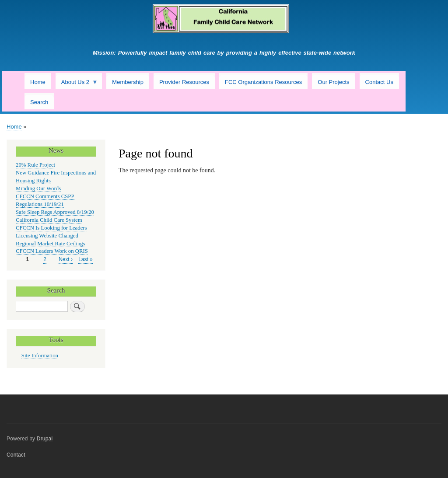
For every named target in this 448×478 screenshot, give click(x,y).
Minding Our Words (38, 188)
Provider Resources (184, 82)
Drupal (45, 439)
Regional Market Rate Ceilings (51, 244)
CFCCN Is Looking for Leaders (51, 228)
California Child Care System (49, 220)
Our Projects (333, 82)
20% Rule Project (35, 165)
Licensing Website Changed (47, 236)
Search (39, 102)
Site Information (40, 356)
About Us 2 (77, 84)
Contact (16, 455)
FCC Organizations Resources (263, 82)
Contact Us (379, 82)
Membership (128, 82)
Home (38, 82)
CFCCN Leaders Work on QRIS (52, 251)
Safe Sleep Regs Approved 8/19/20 (55, 212)
